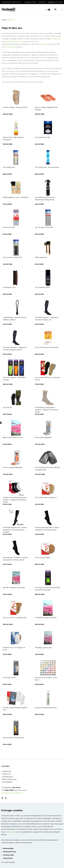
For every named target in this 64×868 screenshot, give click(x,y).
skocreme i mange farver (14, 41)
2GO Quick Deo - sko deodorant (47, 167)
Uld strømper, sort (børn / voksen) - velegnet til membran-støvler (16, 559)
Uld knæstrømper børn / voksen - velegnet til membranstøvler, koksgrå (15, 530)
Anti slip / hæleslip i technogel (14, 587)
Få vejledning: (11, 787)
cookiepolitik (11, 832)
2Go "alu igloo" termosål (44, 227)
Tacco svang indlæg (42, 557)
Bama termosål (9, 227)
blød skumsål (46, 44)
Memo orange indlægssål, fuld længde (46, 108)
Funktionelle (9, 855)
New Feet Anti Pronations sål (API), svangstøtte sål (48, 469)
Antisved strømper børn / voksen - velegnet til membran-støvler (48, 529)
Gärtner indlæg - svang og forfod (15, 107)
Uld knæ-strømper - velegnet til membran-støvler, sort (47, 319)
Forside (4, 20)
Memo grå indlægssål (43, 437)
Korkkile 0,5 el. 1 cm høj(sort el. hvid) (14, 649)
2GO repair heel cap (42, 137)
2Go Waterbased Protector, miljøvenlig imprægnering (45, 198)
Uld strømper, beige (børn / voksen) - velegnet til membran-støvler (47, 410)
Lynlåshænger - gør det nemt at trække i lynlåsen (15, 319)
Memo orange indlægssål (12, 467)
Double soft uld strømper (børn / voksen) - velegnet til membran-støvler (15, 500)
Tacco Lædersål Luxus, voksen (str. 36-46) (48, 379)
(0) (47, 10)
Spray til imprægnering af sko (46, 708)
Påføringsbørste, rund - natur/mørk (16, 197)
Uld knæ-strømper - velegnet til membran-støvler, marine (15, 349)
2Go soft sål (7, 407)
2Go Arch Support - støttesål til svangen (14, 379)
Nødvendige (8, 848)
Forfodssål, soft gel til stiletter (46, 617)
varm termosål (9, 47)
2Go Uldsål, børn (9, 167)
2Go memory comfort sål (12, 257)
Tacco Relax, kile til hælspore (46, 497)
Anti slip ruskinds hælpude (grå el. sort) (15, 709)
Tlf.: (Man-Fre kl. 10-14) (14, 790)
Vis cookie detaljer (8, 862)
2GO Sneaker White (42, 287)
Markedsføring (10, 852)
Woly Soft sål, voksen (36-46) (13, 738)
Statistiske (8, 858)
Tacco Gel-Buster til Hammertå (47, 347)
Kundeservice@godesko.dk (12, 793)
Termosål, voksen (9, 678)
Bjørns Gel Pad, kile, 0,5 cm (13, 437)
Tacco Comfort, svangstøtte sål (14, 617)
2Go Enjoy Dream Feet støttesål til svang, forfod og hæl (48, 589)
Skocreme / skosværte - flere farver (46, 679)
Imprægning (56, 39)
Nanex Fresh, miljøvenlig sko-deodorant (14, 138)
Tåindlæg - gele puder (43, 648)
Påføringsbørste (41, 257)
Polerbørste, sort (9, 287)
